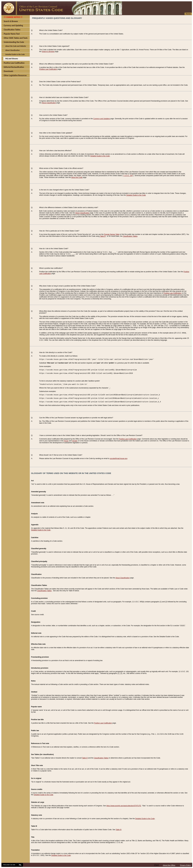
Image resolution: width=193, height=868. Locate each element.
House (66, 441)
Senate (75, 441)
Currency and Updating (102, 119)
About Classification (49, 103)
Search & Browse (48, 52)
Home (188, 14)
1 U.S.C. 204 (128, 176)
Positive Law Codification (48, 69)
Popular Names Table (112, 234)
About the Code (77, 177)
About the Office (169, 865)
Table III (103, 236)
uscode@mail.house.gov (119, 458)
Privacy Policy (185, 865)
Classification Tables (130, 236)
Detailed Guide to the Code (100, 156)
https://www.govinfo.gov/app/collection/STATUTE (124, 806)
